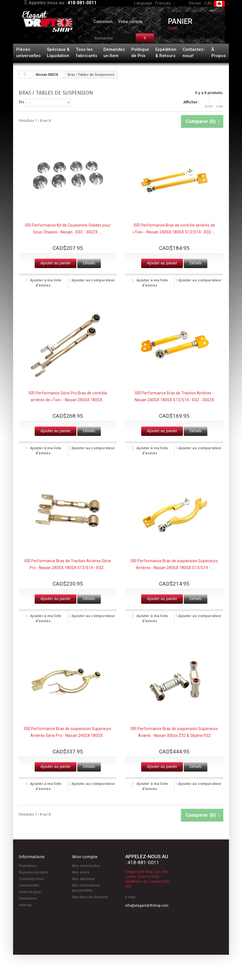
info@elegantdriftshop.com (147, 906)
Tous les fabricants (86, 53)
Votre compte (131, 22)
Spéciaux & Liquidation (58, 53)
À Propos (219, 53)
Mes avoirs (81, 872)
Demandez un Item (114, 53)
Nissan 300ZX (47, 75)
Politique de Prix (140, 53)
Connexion (103, 22)
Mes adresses (84, 879)
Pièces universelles (28, 53)
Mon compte (85, 857)
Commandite (29, 885)
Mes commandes (86, 866)
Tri (21, 102)
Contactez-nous (31, 879)
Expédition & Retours (166, 53)
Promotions (28, 866)
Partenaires (28, 898)
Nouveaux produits (33, 872)
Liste (220, 103)
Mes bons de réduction (90, 897)
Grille (209, 103)
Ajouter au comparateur (93, 280)
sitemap (25, 905)
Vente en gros (30, 892)
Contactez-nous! (194, 53)
